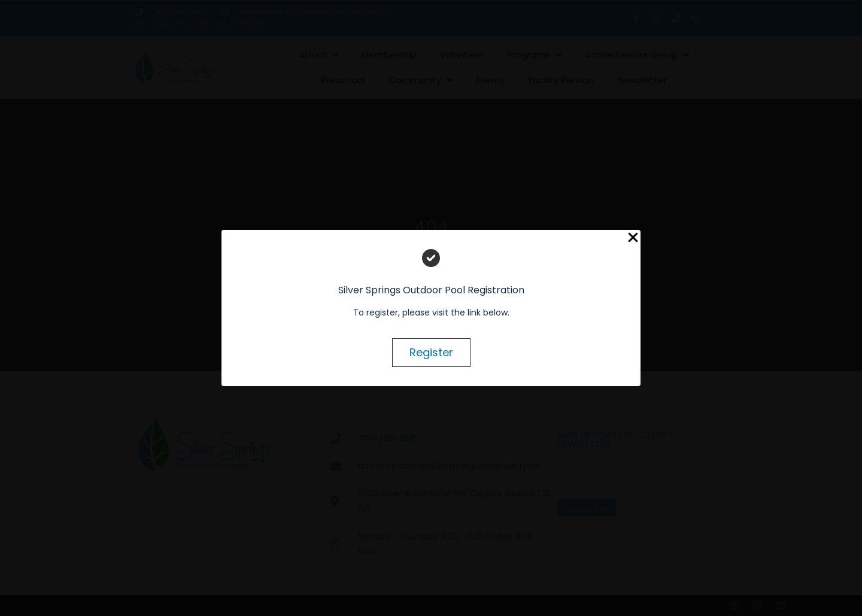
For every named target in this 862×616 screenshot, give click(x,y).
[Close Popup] (633, 238)
